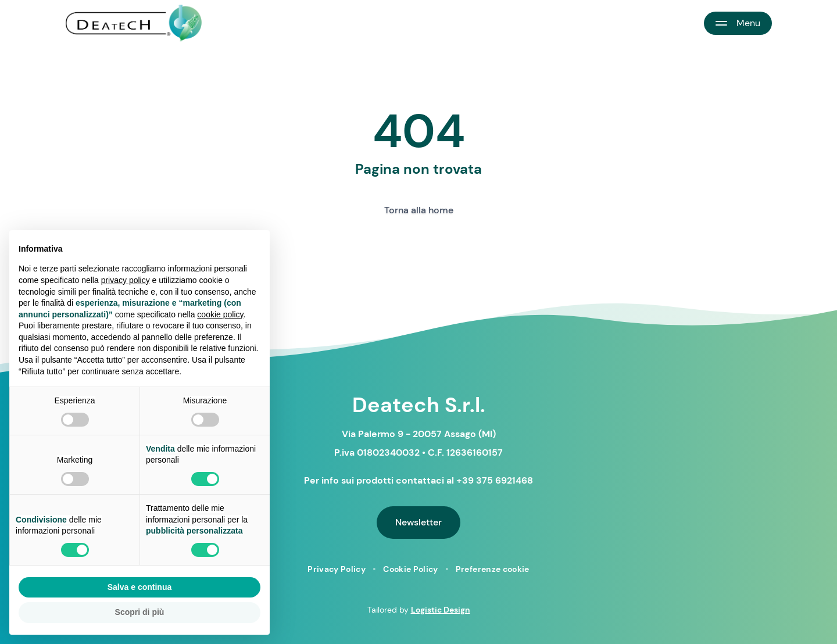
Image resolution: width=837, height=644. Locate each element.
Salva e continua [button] (139, 587)
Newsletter (419, 522)
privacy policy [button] (126, 280)
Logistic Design (441, 610)
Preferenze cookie (493, 569)
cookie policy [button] (220, 314)
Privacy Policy (337, 569)
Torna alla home (419, 210)
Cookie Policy (411, 569)
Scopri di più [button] (140, 612)
